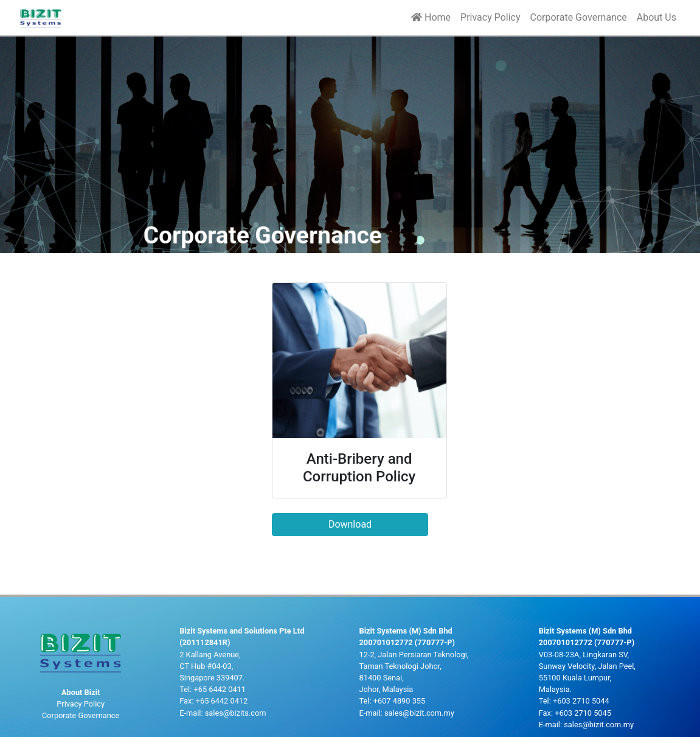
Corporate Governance (579, 17)
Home (431, 17)
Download (350, 524)
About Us (657, 17)
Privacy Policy (490, 17)
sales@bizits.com (236, 713)
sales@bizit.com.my (419, 713)
